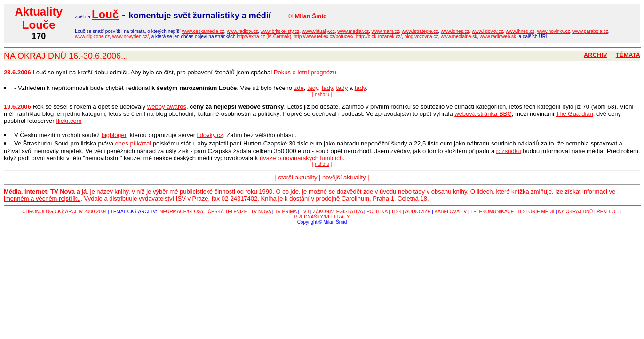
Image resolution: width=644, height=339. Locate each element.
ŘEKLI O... (608, 212)
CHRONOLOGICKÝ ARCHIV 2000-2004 (64, 212)
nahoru (322, 94)
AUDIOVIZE (418, 212)
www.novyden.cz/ (131, 36)
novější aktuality (344, 177)
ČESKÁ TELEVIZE (228, 212)
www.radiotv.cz (242, 31)
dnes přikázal (133, 143)
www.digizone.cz (92, 36)
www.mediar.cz (353, 31)
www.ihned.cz (520, 31)
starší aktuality (298, 177)
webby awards (167, 107)
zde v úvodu (380, 191)
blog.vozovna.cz (421, 36)
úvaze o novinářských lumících (301, 158)
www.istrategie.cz (420, 31)
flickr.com (69, 121)
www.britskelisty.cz (280, 31)
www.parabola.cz (590, 31)
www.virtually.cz (318, 31)
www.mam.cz (386, 31)
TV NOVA (261, 212)
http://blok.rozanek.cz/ (379, 36)
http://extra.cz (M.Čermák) (264, 36)
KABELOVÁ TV (451, 212)
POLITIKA (377, 212)
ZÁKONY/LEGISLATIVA (338, 212)
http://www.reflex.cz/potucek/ (324, 36)
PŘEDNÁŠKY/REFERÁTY (322, 217)
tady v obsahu (433, 191)
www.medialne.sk (459, 36)
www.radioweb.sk (498, 36)
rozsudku (509, 151)
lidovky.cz (210, 135)
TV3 (305, 212)
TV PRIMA (286, 212)
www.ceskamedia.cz (203, 31)
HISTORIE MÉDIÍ (536, 212)
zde (299, 88)
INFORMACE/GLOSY (181, 212)
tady (313, 88)
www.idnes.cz (455, 31)
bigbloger (114, 135)
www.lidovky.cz (488, 31)
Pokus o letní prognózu (305, 72)
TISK (397, 212)
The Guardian (574, 114)
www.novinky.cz (554, 31)
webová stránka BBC (483, 114)
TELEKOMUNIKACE (492, 212)
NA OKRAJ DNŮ (575, 212)
